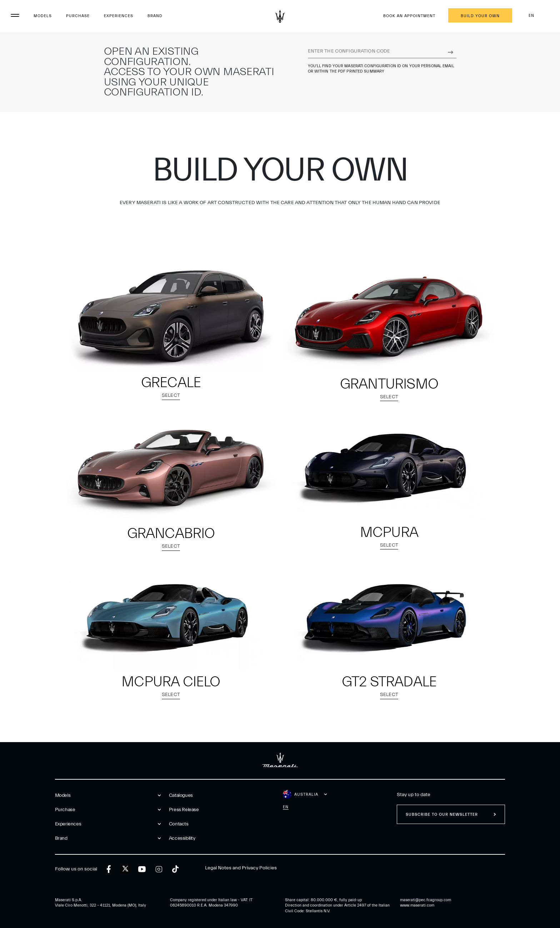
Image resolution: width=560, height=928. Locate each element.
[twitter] (125, 869)
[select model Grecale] (171, 318)
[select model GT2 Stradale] (389, 617)
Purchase (78, 16)
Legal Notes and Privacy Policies (241, 868)
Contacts (179, 824)
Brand (155, 16)
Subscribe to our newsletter (442, 815)
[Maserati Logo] (280, 16)
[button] (171, 333)
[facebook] (109, 869)
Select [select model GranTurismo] (389, 398)
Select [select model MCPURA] (389, 546)
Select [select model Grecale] (171, 396)
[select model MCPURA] (389, 468)
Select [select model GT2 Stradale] (389, 695)
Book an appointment (409, 16)
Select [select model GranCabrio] (171, 547)
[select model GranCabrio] (171, 468)
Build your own (480, 16)
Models (43, 16)
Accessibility (182, 838)
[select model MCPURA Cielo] (171, 617)
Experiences (119, 16)
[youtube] (142, 869)
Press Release (184, 810)
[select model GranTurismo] (389, 319)
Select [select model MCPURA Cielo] (171, 695)
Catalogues (181, 795)
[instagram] (159, 869)
